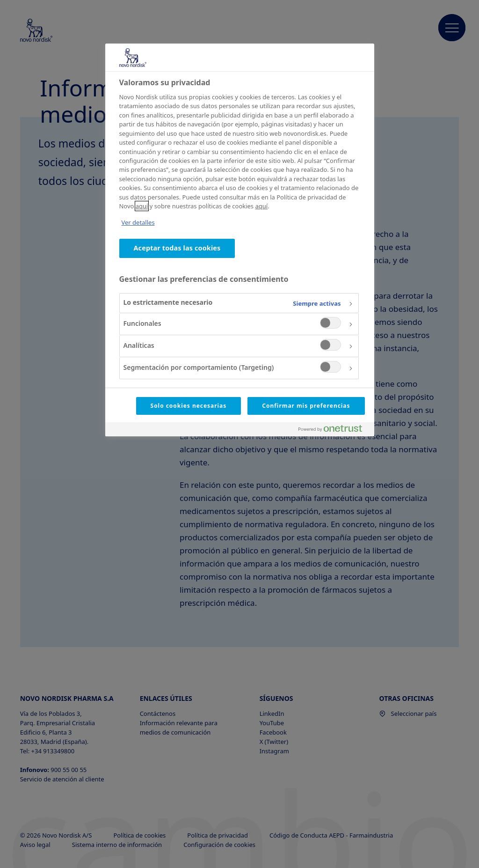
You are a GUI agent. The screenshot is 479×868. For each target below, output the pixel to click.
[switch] (330, 323)
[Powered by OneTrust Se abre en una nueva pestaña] (334, 430)
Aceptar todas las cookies (177, 248)
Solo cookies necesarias (189, 406)
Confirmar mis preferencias (306, 406)
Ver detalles (138, 222)
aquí (142, 206)
